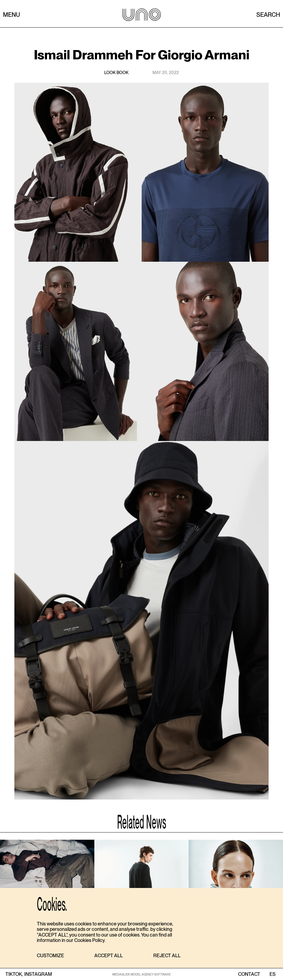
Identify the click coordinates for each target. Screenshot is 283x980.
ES (272, 974)
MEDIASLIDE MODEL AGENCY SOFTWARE (141, 974)
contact (249, 974)
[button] (50, 956)
